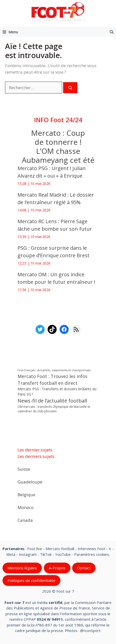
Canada (25, 520)
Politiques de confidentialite (31, 580)
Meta (11, 554)
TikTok (46, 554)
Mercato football (60, 549)
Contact (84, 568)
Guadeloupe (30, 482)
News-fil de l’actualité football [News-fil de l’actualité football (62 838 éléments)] (52, 401)
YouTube (63, 554)
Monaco (26, 507)
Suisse (24, 469)
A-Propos (57, 568)
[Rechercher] (70, 88)
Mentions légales (22, 568)
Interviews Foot (91, 549)
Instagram (28, 554)
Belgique (26, 494)
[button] (112, 32)
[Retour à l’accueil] (58, 11)
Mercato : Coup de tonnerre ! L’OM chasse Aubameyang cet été (58, 146)
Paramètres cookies (92, 554)
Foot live (35, 549)
